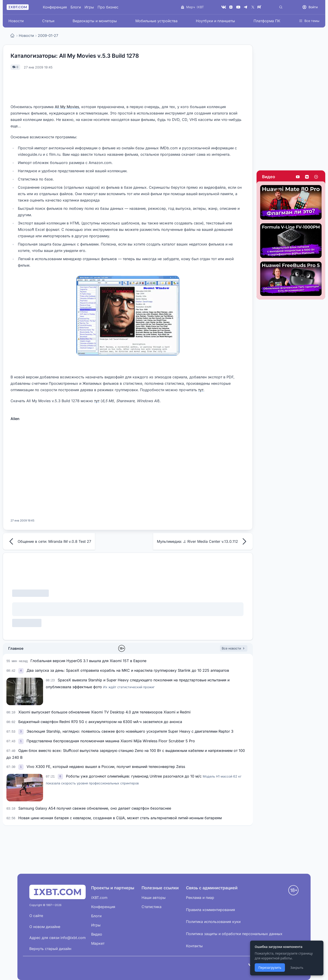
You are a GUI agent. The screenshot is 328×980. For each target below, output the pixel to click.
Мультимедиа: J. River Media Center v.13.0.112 (203, 541)
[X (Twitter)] (253, 7)
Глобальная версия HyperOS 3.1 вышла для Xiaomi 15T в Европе (88, 661)
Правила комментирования (210, 910)
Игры (89, 7)
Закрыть (297, 968)
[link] (22, 670)
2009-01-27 (48, 35)
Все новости (234, 648)
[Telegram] (246, 7)
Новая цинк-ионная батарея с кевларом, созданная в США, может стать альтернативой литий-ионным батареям (120, 818)
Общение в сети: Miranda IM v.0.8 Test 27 (49, 541)
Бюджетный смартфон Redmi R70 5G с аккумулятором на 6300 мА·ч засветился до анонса (100, 722)
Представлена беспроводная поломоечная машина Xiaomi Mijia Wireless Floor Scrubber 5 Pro (111, 741)
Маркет (98, 943)
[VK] (224, 7)
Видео (269, 177)
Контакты (194, 946)
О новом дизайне (45, 927)
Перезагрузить (270, 968)
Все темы (309, 21)
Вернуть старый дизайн (50, 949)
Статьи (48, 21)
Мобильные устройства (156, 21)
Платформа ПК (267, 21)
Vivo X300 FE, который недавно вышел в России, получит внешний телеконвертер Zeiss (106, 767)
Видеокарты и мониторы (95, 21)
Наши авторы (154, 898)
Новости (16, 21)
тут (201, 390)
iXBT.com (99, 898)
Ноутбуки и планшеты (215, 21)
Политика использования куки (213, 922)
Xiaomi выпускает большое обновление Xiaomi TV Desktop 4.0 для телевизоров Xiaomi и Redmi (104, 712)
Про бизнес (108, 7)
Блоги (76, 7)
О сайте (36, 916)
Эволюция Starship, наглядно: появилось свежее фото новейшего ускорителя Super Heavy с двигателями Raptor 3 (130, 731)
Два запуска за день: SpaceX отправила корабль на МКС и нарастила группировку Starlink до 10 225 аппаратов (128, 670)
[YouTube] (238, 7)
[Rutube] (260, 7)
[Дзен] (231, 7)
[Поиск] (281, 7)
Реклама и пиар (200, 898)
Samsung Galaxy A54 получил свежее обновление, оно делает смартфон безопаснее (95, 808)
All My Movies (67, 107)
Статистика (152, 907)
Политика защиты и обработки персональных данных (234, 934)
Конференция (55, 7)
